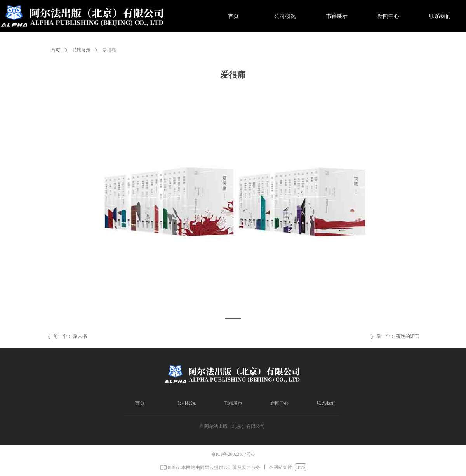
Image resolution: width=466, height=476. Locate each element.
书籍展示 (81, 50)
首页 (56, 50)
